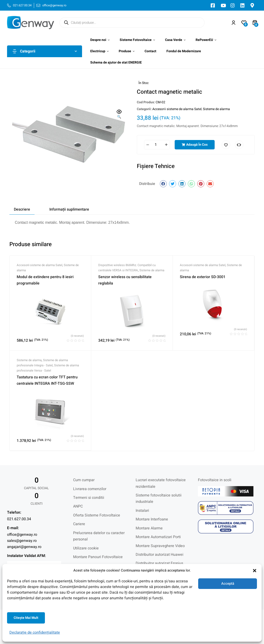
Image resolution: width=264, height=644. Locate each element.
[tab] (22, 209)
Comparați (239, 145)
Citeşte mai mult (26, 618)
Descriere (22, 209)
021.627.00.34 (19, 519)
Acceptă (228, 584)
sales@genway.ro (22, 541)
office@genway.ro (22, 535)
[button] (255, 571)
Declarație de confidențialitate (35, 632)
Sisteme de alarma (216, 109)
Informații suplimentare (69, 209)
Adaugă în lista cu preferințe (226, 145)
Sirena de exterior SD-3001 (203, 277)
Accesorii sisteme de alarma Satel (177, 109)
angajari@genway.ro (24, 547)
